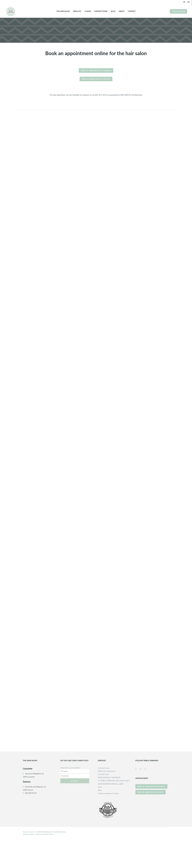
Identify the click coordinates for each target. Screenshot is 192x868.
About (122, 11)
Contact (132, 11)
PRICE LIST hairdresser (107, 771)
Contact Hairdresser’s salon (108, 793)
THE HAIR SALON (63, 11)
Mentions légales (28, 834)
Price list (77, 11)
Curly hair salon (104, 768)
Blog (113, 11)
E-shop (88, 11)
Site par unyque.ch (29, 832)
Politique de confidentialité (44, 834)
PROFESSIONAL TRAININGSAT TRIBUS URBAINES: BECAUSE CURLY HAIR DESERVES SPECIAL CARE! (114, 781)
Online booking (178, 11)
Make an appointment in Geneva (96, 79)
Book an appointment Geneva (150, 792)
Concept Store (101, 11)
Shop (100, 787)
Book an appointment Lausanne (151, 786)
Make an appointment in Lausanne (96, 70)
